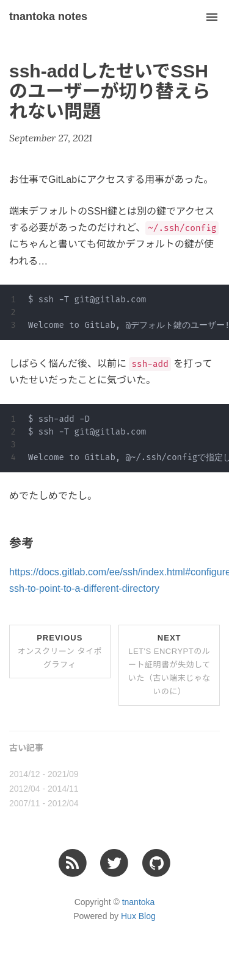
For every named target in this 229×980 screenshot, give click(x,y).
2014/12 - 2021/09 (44, 774)
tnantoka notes (48, 16)
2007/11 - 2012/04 (44, 803)
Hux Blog (138, 916)
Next (169, 665)
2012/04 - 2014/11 (44, 789)
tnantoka (139, 902)
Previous (60, 651)
